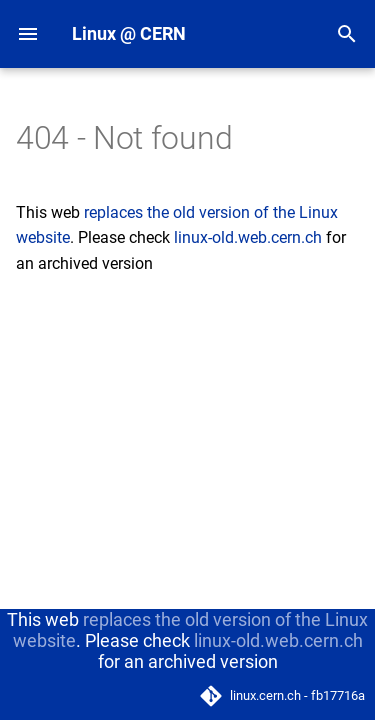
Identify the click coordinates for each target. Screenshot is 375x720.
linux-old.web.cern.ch (248, 237)
